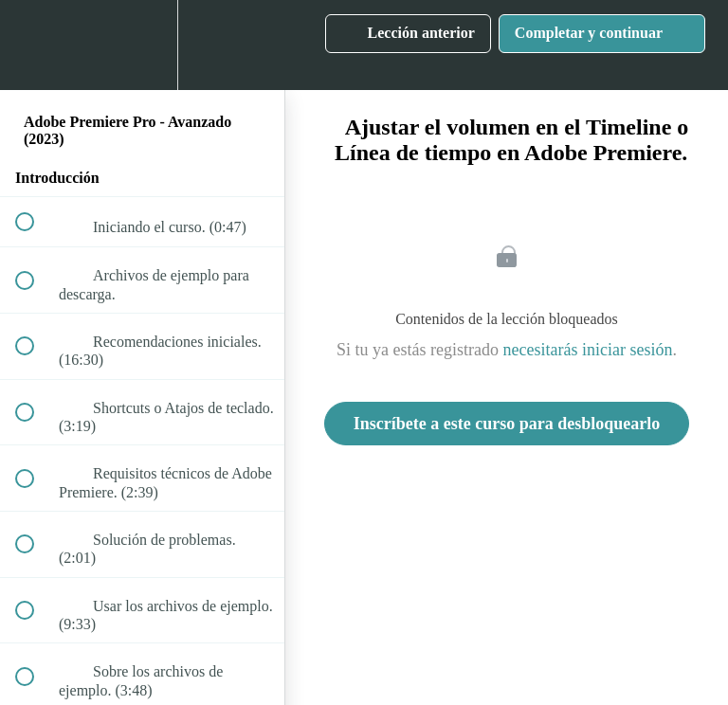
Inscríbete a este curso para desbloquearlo (507, 424)
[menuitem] (142, 45)
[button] (35, 45)
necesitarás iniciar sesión (588, 350)
